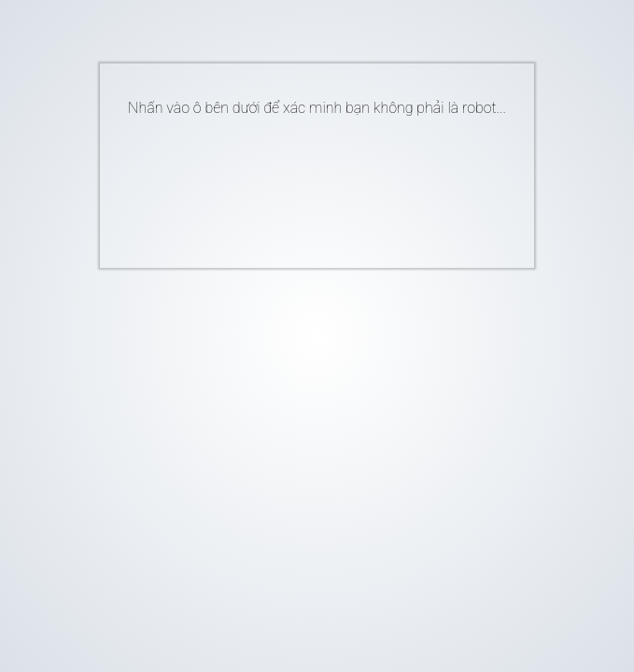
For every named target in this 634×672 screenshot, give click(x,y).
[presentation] (289, 185)
